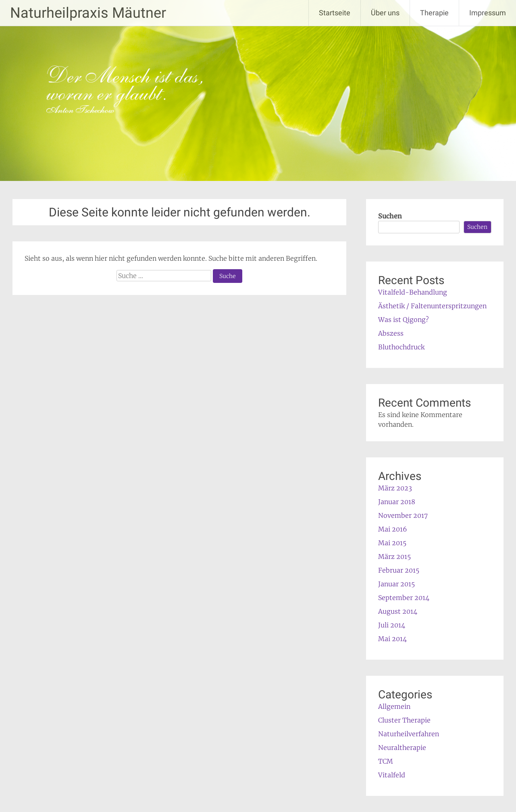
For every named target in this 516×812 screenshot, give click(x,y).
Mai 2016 (393, 529)
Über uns (385, 13)
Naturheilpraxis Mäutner (88, 13)
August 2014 (398, 611)
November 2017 (403, 515)
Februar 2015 (399, 570)
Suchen (390, 216)
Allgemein (394, 706)
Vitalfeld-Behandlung (413, 292)
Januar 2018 (397, 502)
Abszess (391, 333)
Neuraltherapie (402, 748)
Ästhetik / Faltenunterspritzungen (432, 306)
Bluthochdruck (401, 347)
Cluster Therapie (404, 720)
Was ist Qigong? (404, 320)
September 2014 (404, 598)
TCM (386, 761)
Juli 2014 (392, 625)
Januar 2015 (396, 584)
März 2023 (395, 488)
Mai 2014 (392, 639)
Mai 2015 (392, 543)
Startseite (335, 13)
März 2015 (394, 557)
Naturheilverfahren (409, 734)
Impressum (488, 13)
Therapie (434, 13)
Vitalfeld (392, 775)
